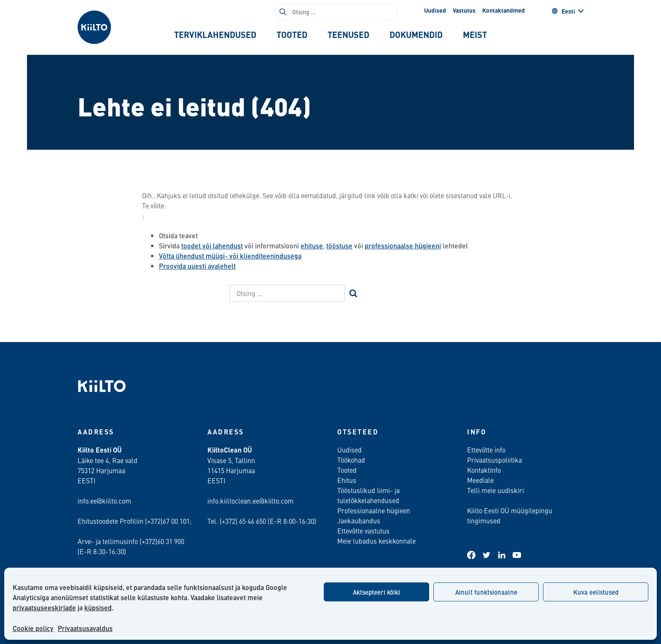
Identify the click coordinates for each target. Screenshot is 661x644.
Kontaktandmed (504, 10)
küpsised (98, 608)
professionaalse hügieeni (403, 246)
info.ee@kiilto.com (104, 501)
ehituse (312, 246)
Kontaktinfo (484, 470)
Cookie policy (33, 628)
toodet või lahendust (212, 246)
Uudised (435, 10)
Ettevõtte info (486, 450)
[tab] (215, 35)
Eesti (563, 11)
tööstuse (339, 246)
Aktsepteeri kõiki (376, 592)
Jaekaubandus (359, 520)
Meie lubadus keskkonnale (376, 541)
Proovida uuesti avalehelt (197, 266)
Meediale (480, 480)
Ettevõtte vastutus (363, 531)
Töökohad (351, 460)
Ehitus (347, 480)
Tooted (347, 470)
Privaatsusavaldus (85, 628)
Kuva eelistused (596, 592)
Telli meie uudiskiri (496, 490)
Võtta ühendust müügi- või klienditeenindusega (230, 256)
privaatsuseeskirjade (44, 608)
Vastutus (464, 10)
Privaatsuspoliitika (494, 460)
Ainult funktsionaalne (486, 592)
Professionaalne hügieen (374, 510)
